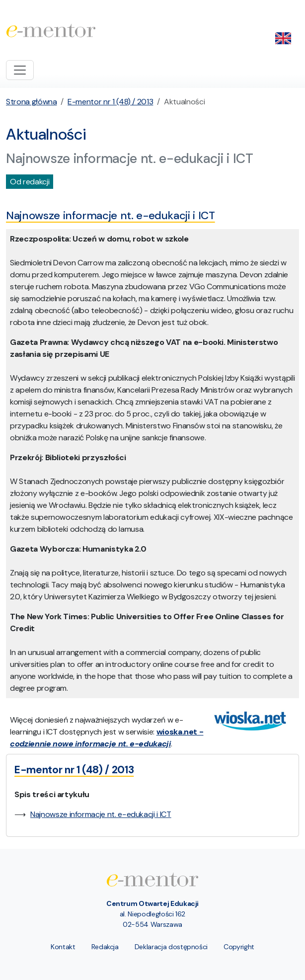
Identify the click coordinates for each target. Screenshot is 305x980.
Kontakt (63, 947)
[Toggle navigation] (20, 70)
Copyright (239, 947)
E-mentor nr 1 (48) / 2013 (110, 102)
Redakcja (105, 947)
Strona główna (31, 102)
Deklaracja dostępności (171, 947)
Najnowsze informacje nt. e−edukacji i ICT (101, 814)
